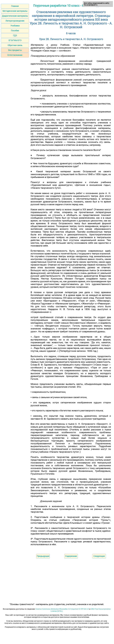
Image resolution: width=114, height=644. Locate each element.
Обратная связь (15, 45)
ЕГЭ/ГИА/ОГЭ (15, 40)
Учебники (15, 26)
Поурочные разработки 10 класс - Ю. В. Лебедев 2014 (71, 6)
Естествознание (15, 55)
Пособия (15, 31)
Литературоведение (15, 21)
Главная (15, 6)
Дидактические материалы (15, 16)
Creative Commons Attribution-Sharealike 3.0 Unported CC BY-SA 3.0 (62, 609)
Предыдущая (43, 556)
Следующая (99, 556)
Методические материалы (15, 11)
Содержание (71, 556)
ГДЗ (15, 35)
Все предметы (15, 50)
